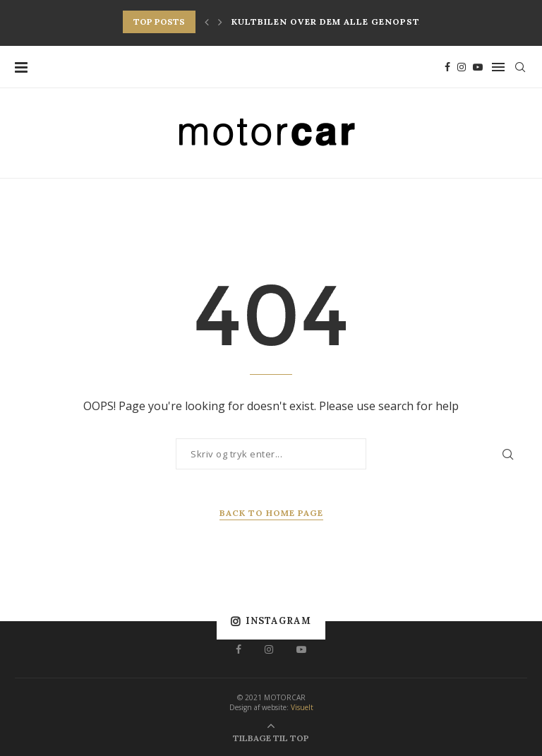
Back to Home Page (271, 513)
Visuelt (302, 707)
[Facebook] (447, 67)
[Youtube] (478, 67)
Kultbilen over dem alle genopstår (331, 22)
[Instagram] (462, 67)
